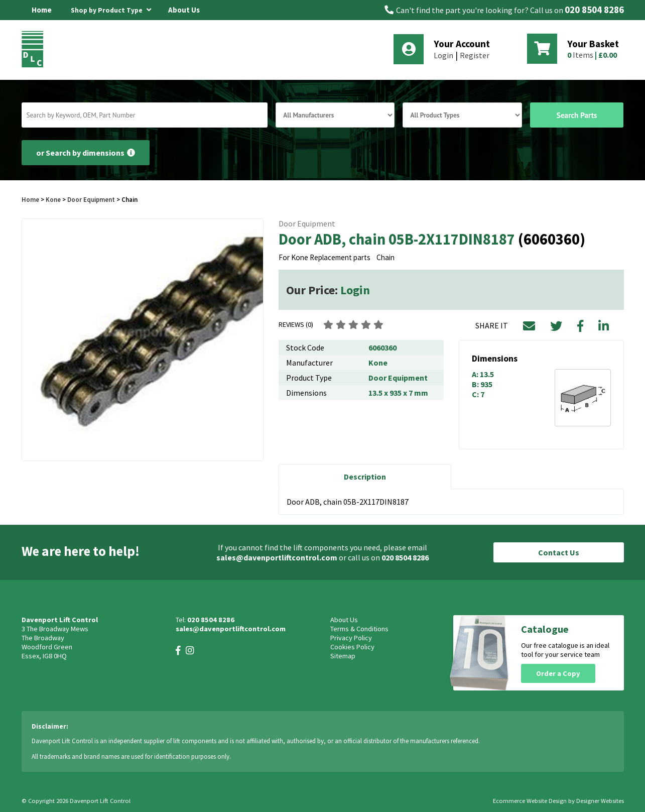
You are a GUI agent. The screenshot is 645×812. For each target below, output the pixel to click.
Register (475, 55)
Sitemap (343, 656)
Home (42, 10)
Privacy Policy (351, 638)
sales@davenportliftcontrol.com (277, 557)
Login (443, 55)
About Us (184, 10)
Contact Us (559, 552)
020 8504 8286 (594, 10)
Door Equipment (91, 199)
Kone (54, 199)
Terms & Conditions (359, 629)
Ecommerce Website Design (530, 801)
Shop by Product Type (111, 9)
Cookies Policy (352, 647)
